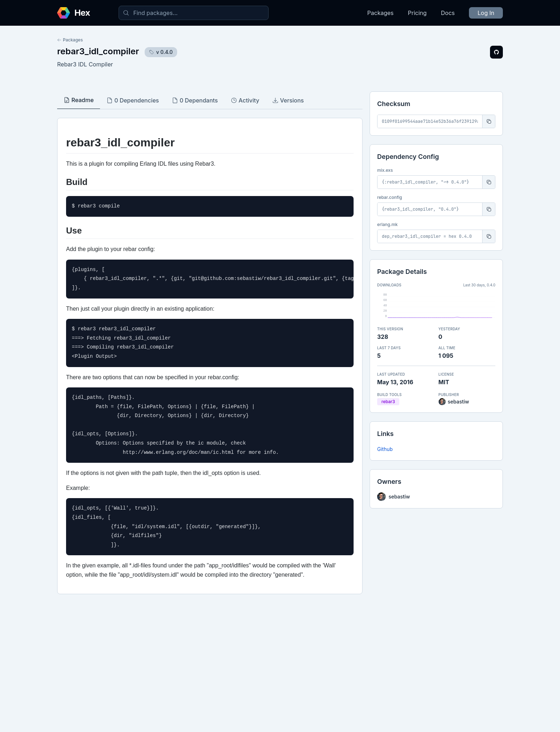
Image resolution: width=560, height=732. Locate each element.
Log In (486, 13)
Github (385, 449)
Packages (380, 13)
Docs (448, 13)
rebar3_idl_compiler (98, 51)
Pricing (417, 13)
